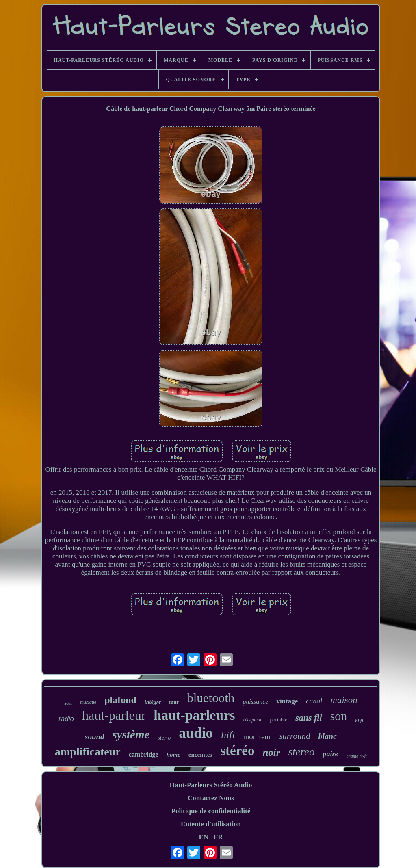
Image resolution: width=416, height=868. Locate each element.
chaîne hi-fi (357, 756)
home (173, 755)
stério (164, 738)
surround (295, 736)
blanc (327, 736)
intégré (153, 702)
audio (196, 733)
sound (95, 737)
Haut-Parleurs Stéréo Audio (211, 785)
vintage (287, 701)
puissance (255, 702)
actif (68, 703)
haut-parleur (114, 715)
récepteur (253, 720)
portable (279, 720)
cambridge (144, 754)
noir (271, 752)
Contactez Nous (211, 798)
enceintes (200, 755)
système (131, 734)
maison (344, 700)
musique (88, 702)
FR (218, 837)
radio (66, 719)
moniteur (257, 737)
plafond (120, 700)
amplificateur (88, 752)
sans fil (309, 718)
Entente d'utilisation (211, 824)
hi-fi (359, 721)
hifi (228, 735)
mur (174, 702)
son (339, 716)
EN (204, 837)
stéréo (237, 751)
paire (331, 754)
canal (314, 701)
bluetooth (211, 698)
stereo (302, 752)
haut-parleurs (194, 715)
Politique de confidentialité (211, 811)
